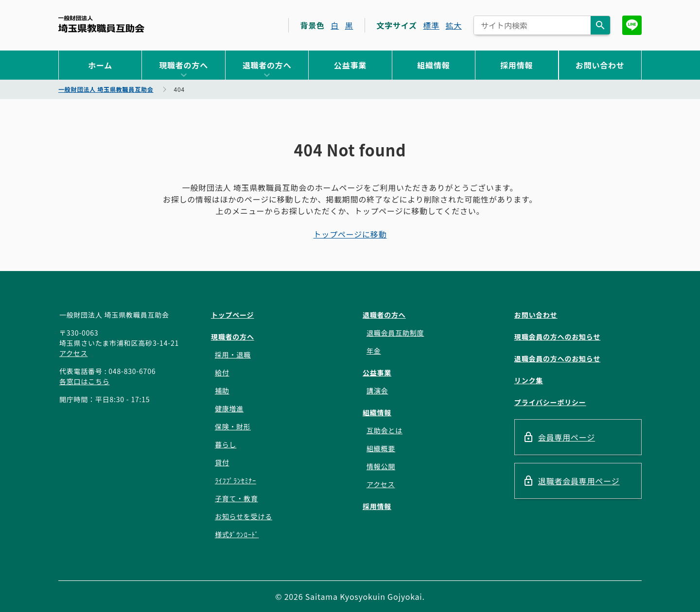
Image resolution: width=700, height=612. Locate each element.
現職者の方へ (184, 65)
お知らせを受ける (244, 516)
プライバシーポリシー (550, 402)
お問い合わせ (600, 65)
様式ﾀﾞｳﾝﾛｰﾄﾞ (237, 534)
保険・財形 (233, 426)
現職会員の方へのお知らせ (557, 337)
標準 (431, 25)
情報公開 (381, 466)
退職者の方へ (267, 65)
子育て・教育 (236, 498)
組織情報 (433, 65)
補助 (222, 391)
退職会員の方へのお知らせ (557, 358)
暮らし (226, 444)
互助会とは (385, 430)
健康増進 (229, 408)
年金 (374, 351)
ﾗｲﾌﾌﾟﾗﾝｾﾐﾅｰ (236, 480)
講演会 (377, 391)
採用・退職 (233, 355)
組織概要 (381, 448)
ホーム (100, 65)
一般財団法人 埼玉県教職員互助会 (101, 24)
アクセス (74, 353)
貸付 (222, 462)
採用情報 (516, 65)
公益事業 (350, 65)
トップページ (233, 315)
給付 (222, 373)
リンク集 (529, 380)
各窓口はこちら (85, 381)
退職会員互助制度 (395, 333)
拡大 (454, 25)
